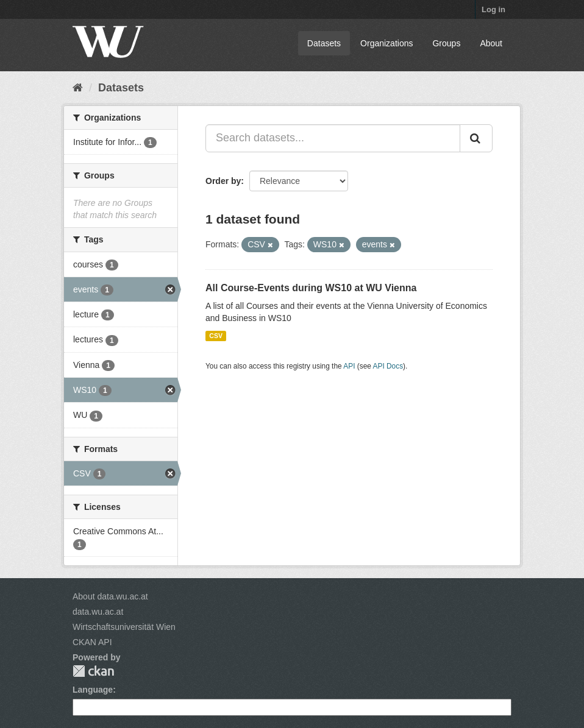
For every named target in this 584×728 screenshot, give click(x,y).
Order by (223, 181)
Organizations (386, 43)
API (349, 366)
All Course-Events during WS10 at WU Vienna (311, 288)
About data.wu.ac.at (110, 596)
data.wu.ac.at (98, 612)
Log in (493, 9)
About (491, 43)
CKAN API (92, 642)
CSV (216, 336)
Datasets (324, 43)
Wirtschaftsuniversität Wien (124, 627)
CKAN (93, 671)
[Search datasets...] (333, 138)
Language (93, 690)
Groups (446, 43)
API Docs (388, 366)
